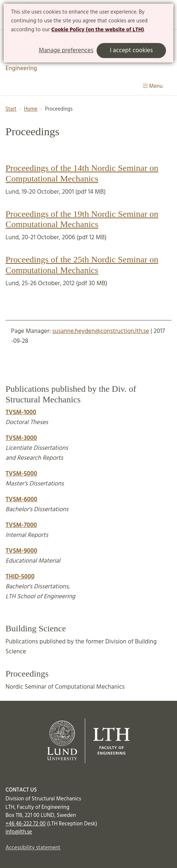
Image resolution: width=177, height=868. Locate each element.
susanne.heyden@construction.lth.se (101, 331)
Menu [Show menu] (153, 86)
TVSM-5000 (21, 474)
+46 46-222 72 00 (26, 824)
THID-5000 (20, 577)
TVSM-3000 (21, 438)
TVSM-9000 (21, 551)
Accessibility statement (33, 848)
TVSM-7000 (21, 525)
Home (31, 109)
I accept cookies (131, 51)
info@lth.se (19, 832)
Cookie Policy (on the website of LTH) (98, 30)
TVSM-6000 (21, 500)
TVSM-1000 (21, 413)
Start (11, 109)
